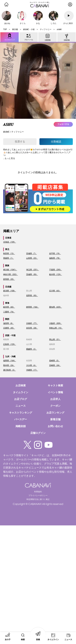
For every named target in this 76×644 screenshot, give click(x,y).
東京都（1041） (10, 270)
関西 (7, 319)
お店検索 (21, 385)
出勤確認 (56, 142)
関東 (7, 266)
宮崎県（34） (55, 365)
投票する (20, 142)
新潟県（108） (10, 291)
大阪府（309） (56, 323)
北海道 (8, 238)
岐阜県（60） (9, 307)
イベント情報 (55, 392)
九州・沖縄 (10, 357)
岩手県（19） (55, 254)
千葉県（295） (56, 270)
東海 (7, 303)
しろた (53, 23)
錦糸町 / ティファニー (13, 132)
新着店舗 (55, 419)
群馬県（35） (9, 279)
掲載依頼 (21, 426)
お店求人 (55, 399)
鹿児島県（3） (9, 370)
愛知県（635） (56, 307)
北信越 (8, 287)
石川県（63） (55, 291)
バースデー (21, 419)
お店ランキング (55, 413)
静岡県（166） (33, 307)
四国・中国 (10, 335)
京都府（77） (32, 323)
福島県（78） (55, 258)
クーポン (55, 406)
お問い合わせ (55, 426)
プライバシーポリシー (38, 496)
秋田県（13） (9, 254)
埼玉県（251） (33, 270)
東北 (7, 249)
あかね (7, 23)
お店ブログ (21, 399)
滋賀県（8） (9, 323)
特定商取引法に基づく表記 (38, 499)
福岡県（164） (10, 361)
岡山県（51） (55, 340)
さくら (23, 23)
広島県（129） (10, 344)
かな (38, 23)
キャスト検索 (55, 385)
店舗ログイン (38, 433)
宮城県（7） (32, 254)
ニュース (21, 406)
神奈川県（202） (11, 274)
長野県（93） (32, 296)
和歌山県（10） (56, 328)
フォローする (63, 124)
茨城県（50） (32, 274)
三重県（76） (9, 312)
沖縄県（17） (32, 370)
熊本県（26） (9, 365)
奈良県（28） (32, 328)
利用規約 (38, 492)
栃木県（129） (56, 274)
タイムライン (21, 392)
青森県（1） (9, 258)
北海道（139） (10, 242)
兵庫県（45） (9, 328)
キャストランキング (21, 413)
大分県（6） (32, 365)
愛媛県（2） (32, 349)
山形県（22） (32, 258)
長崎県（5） (55, 361)
